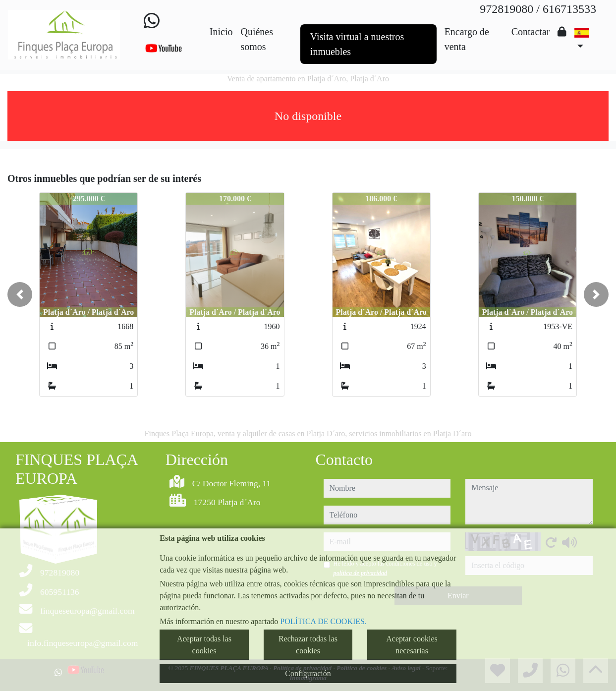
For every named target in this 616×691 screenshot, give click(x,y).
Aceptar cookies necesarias (412, 645)
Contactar (531, 32)
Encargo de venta (467, 39)
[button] (20, 294)
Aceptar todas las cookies (204, 645)
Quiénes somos (257, 39)
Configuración (308, 673)
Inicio (221, 32)
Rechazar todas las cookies (308, 645)
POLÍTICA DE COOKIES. (323, 621)
